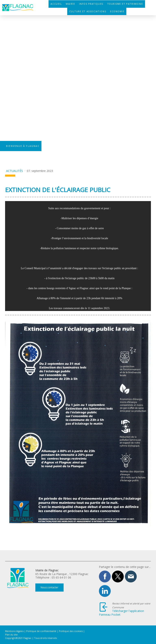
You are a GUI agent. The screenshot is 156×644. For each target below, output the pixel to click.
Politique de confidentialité (41, 631)
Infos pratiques (91, 4)
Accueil (56, 4)
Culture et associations (88, 11)
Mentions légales (14, 631)
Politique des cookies (71, 631)
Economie (117, 11)
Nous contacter (49, 587)
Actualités (15, 171)
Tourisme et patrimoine (125, 4)
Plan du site (11, 635)
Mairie (70, 4)
